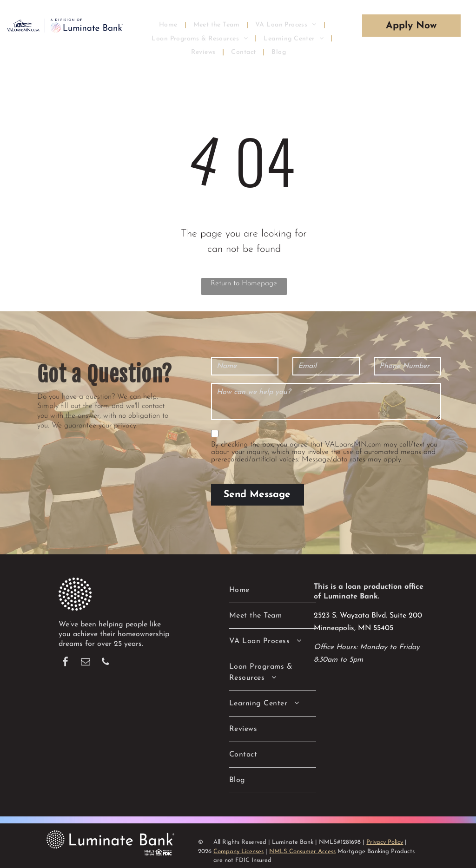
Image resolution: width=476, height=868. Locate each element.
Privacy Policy (385, 831)
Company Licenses (238, 840)
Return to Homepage (244, 283)
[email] (86, 652)
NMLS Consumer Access (302, 840)
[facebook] (66, 652)
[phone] (106, 652)
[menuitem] (169, 25)
